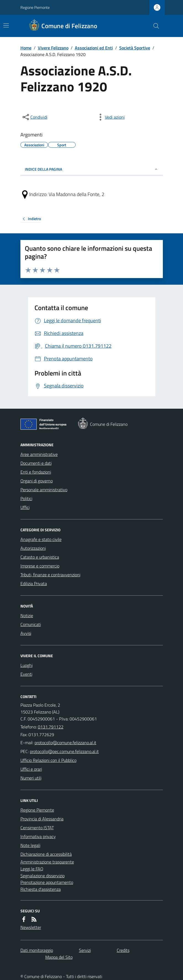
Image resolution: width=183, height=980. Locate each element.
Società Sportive (135, 48)
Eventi (26, 674)
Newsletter (31, 927)
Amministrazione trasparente (47, 862)
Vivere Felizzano (53, 48)
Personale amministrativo (44, 490)
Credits (123, 950)
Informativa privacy (38, 836)
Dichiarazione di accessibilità (46, 854)
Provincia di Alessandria (42, 819)
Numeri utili (31, 778)
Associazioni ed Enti (94, 48)
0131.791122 (51, 727)
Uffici (25, 507)
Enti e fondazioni (36, 472)
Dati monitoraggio (37, 950)
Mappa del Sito (59, 957)
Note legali (30, 845)
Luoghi (26, 665)
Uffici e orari (31, 769)
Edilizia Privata (34, 583)
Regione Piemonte (35, 7)
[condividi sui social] (35, 117)
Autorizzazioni (33, 548)
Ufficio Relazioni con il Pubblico (48, 760)
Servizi (85, 950)
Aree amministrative (39, 454)
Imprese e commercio (40, 566)
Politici (26, 498)
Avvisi (26, 633)
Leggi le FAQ (32, 869)
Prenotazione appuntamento (47, 882)
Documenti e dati (36, 463)
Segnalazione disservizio (43, 876)
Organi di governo (37, 481)
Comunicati (31, 624)
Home (26, 48)
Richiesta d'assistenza (41, 889)
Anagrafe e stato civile (41, 539)
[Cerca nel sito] (154, 26)
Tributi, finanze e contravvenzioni (50, 575)
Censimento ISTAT (37, 828)
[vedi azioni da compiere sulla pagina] (110, 117)
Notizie (27, 616)
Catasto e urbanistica (40, 557)
